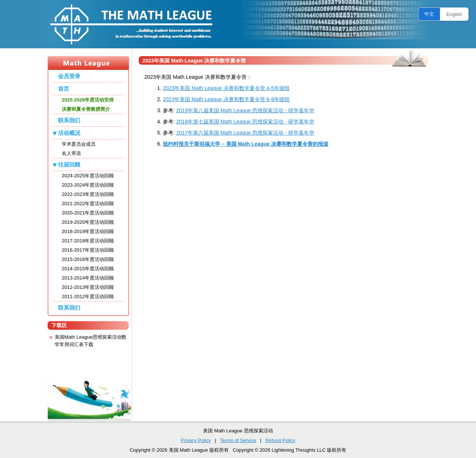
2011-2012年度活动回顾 (88, 296)
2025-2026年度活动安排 (88, 100)
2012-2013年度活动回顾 (88, 287)
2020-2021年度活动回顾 (88, 213)
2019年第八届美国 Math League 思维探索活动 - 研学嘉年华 (245, 110)
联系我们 (69, 120)
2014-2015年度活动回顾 (88, 269)
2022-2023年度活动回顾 (88, 194)
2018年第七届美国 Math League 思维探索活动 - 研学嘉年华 (245, 122)
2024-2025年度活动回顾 (88, 176)
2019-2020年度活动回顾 (88, 222)
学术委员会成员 (79, 144)
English (454, 14)
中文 (429, 14)
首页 (64, 89)
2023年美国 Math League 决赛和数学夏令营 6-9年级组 (226, 99)
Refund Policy (280, 440)
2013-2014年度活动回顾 (88, 278)
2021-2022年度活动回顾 (88, 204)
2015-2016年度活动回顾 (88, 259)
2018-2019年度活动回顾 (88, 231)
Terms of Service (238, 440)
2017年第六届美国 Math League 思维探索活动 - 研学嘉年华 (245, 133)
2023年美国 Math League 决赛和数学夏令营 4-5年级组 (226, 88)
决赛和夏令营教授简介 (86, 109)
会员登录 (69, 76)
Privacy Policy (196, 440)
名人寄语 (71, 153)
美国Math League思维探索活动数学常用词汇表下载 (91, 341)
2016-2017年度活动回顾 (88, 250)
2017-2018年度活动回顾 (88, 241)
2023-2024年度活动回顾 (88, 185)
